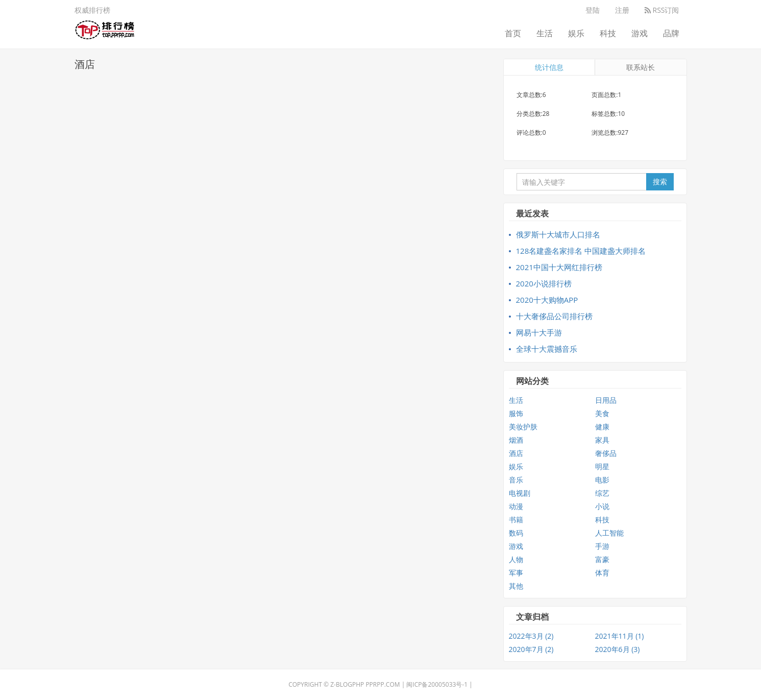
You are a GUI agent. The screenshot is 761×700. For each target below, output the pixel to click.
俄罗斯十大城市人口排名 (558, 234)
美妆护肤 (523, 427)
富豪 (602, 559)
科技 (608, 33)
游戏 (640, 33)
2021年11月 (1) (620, 636)
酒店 (516, 453)
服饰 (516, 413)
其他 (516, 586)
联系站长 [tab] (641, 67)
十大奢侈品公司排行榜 (554, 316)
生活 (545, 33)
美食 (602, 413)
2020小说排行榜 (544, 283)
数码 (516, 533)
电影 (602, 480)
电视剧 (520, 493)
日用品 (606, 400)
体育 (602, 573)
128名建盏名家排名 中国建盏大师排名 (581, 251)
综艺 (602, 493)
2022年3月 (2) (531, 636)
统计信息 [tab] (549, 67)
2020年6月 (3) (618, 649)
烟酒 (516, 440)
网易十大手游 (539, 332)
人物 (516, 559)
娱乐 (576, 33)
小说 (602, 506)
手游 (602, 546)
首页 (513, 33)
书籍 (516, 520)
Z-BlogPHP (347, 684)
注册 (622, 10)
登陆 (593, 10)
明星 (602, 466)
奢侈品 (606, 453)
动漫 (516, 506)
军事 (516, 573)
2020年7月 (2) (531, 649)
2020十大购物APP (547, 300)
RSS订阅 (662, 10)
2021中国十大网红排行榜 (559, 267)
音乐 (516, 480)
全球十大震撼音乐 (547, 349)
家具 (602, 440)
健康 (602, 427)
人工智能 (609, 533)
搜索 (660, 182)
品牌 (671, 33)
